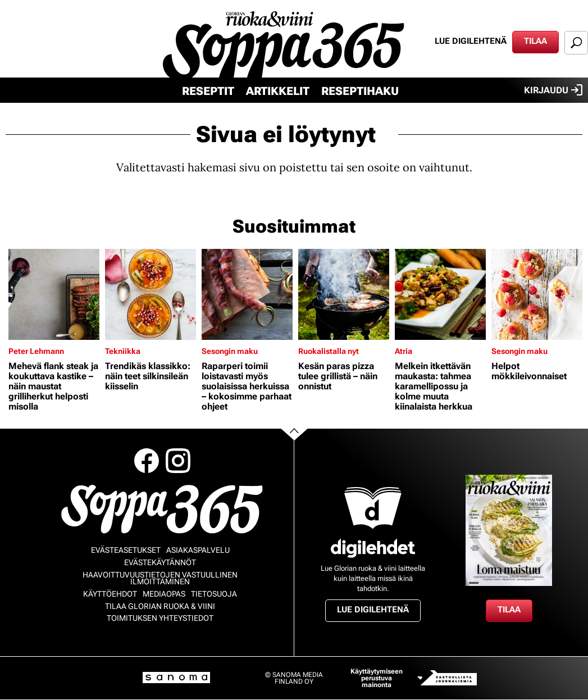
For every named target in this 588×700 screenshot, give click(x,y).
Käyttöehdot (110, 594)
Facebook (147, 461)
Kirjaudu (553, 90)
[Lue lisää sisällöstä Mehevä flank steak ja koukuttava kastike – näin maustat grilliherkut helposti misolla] (54, 294)
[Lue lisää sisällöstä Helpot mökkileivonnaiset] (537, 294)
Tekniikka (123, 351)
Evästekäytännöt (160, 562)
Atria (404, 351)
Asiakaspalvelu (198, 550)
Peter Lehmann (36, 351)
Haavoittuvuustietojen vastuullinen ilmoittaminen (160, 578)
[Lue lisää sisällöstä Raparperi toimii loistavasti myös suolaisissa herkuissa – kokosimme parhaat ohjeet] (247, 294)
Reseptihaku (360, 91)
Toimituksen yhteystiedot (160, 618)
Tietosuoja (214, 594)
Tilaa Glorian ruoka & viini (160, 606)
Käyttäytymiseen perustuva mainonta (377, 678)
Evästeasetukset (126, 550)
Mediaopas (164, 594)
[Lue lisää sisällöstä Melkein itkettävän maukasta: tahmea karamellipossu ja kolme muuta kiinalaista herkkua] (440, 294)
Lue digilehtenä (471, 41)
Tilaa (535, 41)
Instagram (178, 461)
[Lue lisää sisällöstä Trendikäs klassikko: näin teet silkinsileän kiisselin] (151, 294)
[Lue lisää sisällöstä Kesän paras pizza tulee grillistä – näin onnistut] (344, 294)
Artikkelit (278, 91)
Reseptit (208, 91)
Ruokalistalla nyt (329, 351)
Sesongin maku (230, 351)
